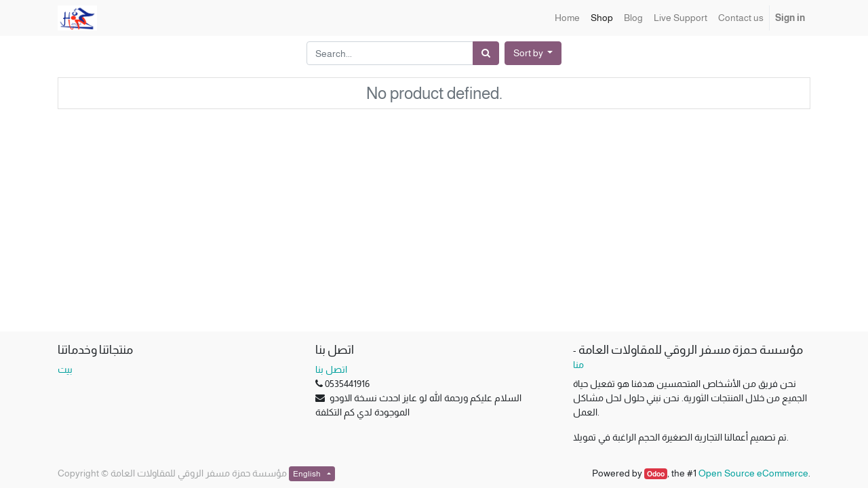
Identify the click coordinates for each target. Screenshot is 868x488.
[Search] (486, 53)
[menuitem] (567, 18)
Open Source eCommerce (753, 473)
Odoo (656, 474)
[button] (533, 53)
